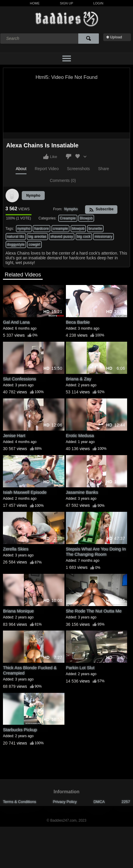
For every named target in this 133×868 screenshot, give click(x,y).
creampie (61, 229)
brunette (95, 229)
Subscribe (101, 210)
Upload (116, 37)
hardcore (41, 229)
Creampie (68, 218)
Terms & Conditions (20, 802)
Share (103, 169)
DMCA (99, 802)
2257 (126, 802)
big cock (84, 237)
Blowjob (86, 218)
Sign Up (66, 3)
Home (35, 3)
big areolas (37, 237)
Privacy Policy (65, 802)
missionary (103, 237)
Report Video (47, 169)
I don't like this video (69, 157)
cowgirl (34, 245)
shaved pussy (62, 237)
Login (98, 3)
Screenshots (78, 169)
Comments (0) (63, 180)
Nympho (33, 196)
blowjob (78, 229)
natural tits (16, 237)
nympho (24, 229)
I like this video (46, 157)
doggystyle (16, 245)
